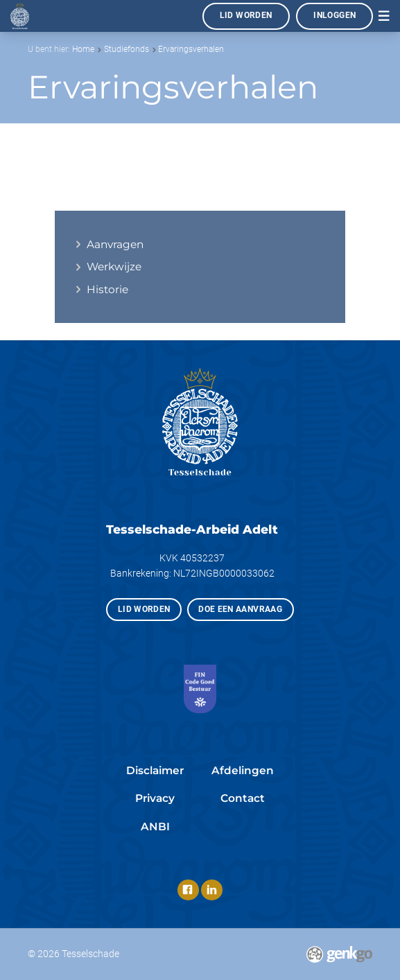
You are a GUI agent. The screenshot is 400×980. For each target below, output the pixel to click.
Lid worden (246, 15)
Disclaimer (155, 770)
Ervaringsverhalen (191, 49)
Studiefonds (127, 49)
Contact (243, 798)
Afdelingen (243, 770)
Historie (107, 289)
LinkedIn (212, 890)
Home (83, 49)
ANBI (155, 826)
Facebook (188, 890)
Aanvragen (115, 244)
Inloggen (334, 15)
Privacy (155, 798)
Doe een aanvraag (240, 609)
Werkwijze (114, 266)
